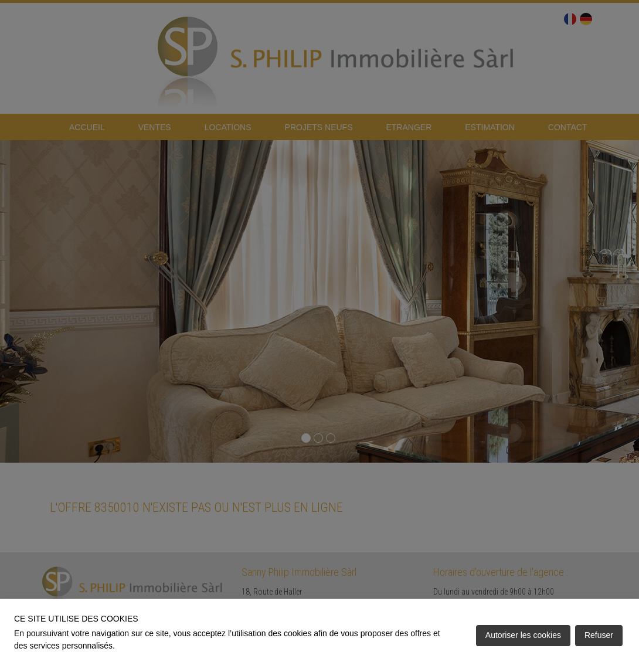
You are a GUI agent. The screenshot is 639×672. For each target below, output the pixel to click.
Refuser (599, 635)
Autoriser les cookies (523, 635)
